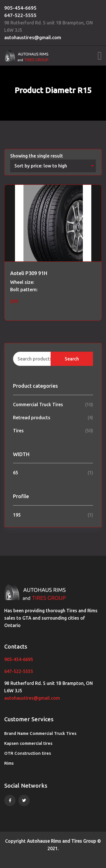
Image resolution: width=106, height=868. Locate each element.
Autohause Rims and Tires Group (61, 841)
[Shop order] (53, 166)
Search (72, 359)
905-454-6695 (20, 8)
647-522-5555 (20, 15)
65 (16, 473)
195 (17, 515)
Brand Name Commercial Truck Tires (40, 733)
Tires (18, 431)
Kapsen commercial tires (28, 743)
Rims (9, 763)
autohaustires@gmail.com (33, 37)
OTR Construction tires (28, 753)
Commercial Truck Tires (38, 404)
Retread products (32, 418)
